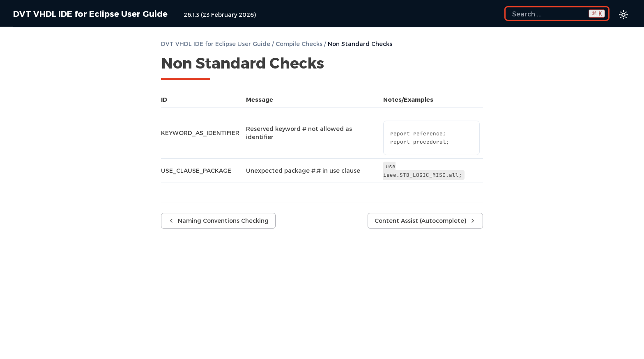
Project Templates (68, 273)
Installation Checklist (68, 47)
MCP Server (68, 217)
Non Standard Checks (57, 158)
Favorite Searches (41, 351)
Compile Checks (68, 103)
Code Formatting (68, 287)
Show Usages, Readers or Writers (65, 337)
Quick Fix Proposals (68, 190)
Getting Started (68, 75)
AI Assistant (68, 204)
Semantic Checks (51, 130)
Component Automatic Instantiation (68, 305)
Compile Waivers (49, 117)
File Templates (36, 259)
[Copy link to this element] (333, 64)
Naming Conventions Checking (72, 144)
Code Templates (68, 245)
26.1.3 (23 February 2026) (220, 15)
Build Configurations (68, 89)
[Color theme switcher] (623, 15)
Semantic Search (40, 323)
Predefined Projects (44, 61)
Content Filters (68, 231)
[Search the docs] (557, 14)
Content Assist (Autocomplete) (68, 176)
